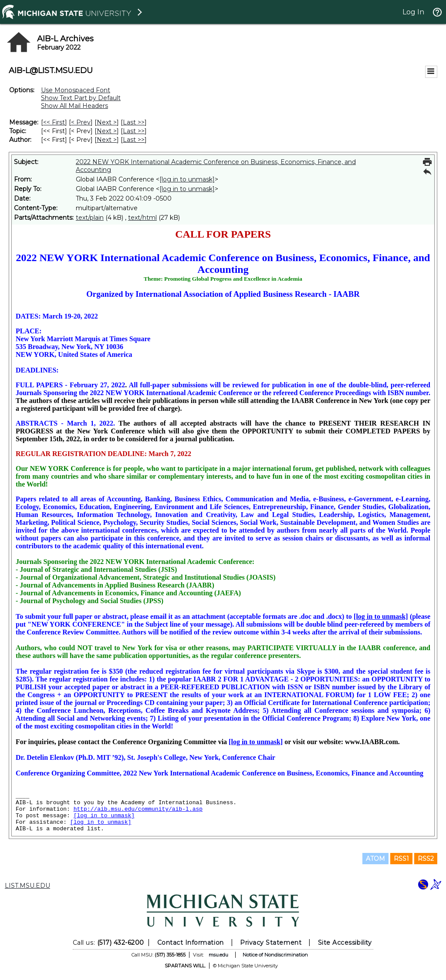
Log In (413, 12)
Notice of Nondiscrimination (275, 955)
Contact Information (191, 943)
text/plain (90, 218)
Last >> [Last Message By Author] (134, 140)
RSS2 (426, 859)
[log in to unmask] (187, 179)
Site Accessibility (345, 943)
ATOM (375, 859)
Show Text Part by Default (81, 98)
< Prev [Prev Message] (81, 122)
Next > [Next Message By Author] (107, 140)
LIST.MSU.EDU (27, 886)
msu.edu (218, 955)
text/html (142, 218)
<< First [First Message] (54, 122)
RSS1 (401, 859)
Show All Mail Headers (74, 106)
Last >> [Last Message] (134, 122)
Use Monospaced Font (76, 90)
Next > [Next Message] (107, 122)
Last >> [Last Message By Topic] (134, 131)
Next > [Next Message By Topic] (107, 131)
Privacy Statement (271, 943)
